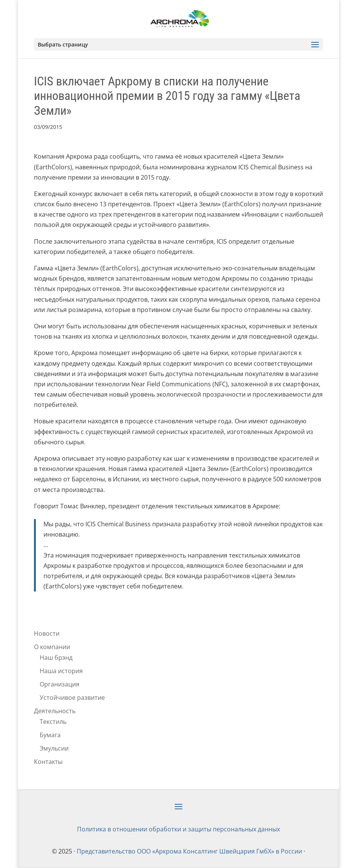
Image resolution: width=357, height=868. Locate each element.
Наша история (61, 671)
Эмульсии (54, 748)
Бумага (50, 735)
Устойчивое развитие (72, 698)
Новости (47, 633)
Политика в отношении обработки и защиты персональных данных (178, 829)
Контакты (48, 762)
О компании (52, 647)
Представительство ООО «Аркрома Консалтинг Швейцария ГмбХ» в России (189, 851)
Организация (59, 684)
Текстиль (53, 722)
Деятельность (55, 711)
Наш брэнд (56, 657)
